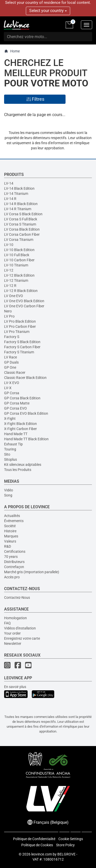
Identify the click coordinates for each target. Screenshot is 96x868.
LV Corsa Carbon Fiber (22, 234)
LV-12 (9, 270)
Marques (11, 536)
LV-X (8, 388)
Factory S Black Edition (22, 342)
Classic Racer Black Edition (25, 378)
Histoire (10, 531)
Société (10, 526)
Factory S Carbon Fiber (22, 347)
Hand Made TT (16, 434)
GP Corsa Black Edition (22, 398)
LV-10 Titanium (16, 265)
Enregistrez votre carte (22, 638)
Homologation (15, 618)
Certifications (15, 551)
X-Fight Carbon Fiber (20, 429)
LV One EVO (14, 296)
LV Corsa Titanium (19, 240)
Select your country (48, 11)
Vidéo (9, 490)
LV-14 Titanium (16, 194)
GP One (10, 367)
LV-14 (9, 183)
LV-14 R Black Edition (21, 204)
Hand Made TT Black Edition (26, 439)
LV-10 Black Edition (19, 250)
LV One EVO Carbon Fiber (24, 306)
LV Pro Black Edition (20, 321)
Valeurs (10, 541)
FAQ (7, 623)
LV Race (10, 357)
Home (12, 51)
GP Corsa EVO (15, 408)
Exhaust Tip (13, 444)
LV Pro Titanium (17, 332)
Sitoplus (10, 459)
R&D (8, 546)
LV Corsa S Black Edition (23, 214)
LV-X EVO (12, 383)
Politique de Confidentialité (34, 839)
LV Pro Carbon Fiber (20, 326)
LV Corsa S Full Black (21, 219)
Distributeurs (14, 562)
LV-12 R (10, 286)
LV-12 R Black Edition (21, 291)
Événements (14, 521)
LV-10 (9, 245)
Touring (10, 449)
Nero (8, 311)
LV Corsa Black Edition (22, 229)
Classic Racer (15, 373)
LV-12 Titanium (16, 280)
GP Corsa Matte (17, 403)
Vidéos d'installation (20, 628)
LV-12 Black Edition (19, 275)
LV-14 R (10, 199)
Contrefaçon (14, 567)
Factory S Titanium (19, 352)
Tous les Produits (18, 470)
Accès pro (12, 577)
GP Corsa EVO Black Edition (26, 413)
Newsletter (13, 644)
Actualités (12, 516)
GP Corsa (12, 393)
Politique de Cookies (37, 845)
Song (8, 495)
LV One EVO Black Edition (24, 301)
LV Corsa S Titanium (20, 224)
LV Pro (9, 316)
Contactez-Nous (17, 598)
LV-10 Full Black (17, 255)
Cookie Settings (71, 839)
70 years (11, 557)
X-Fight (10, 419)
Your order (12, 633)
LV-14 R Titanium (18, 209)
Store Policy (65, 845)
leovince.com (42, 854)
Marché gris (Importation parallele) (32, 572)
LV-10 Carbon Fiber (19, 260)
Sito (7, 454)
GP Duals (11, 362)
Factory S (12, 337)
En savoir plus (15, 687)
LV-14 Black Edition (19, 188)
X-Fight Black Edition (20, 424)
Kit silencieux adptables (23, 465)
